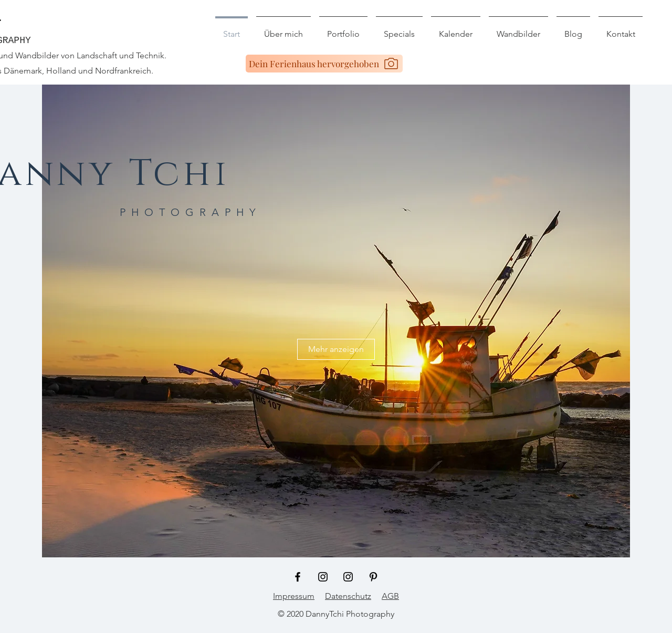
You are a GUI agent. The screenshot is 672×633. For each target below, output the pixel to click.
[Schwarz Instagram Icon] (323, 577)
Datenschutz (348, 596)
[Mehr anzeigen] (336, 349)
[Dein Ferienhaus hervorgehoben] (324, 64)
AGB (390, 596)
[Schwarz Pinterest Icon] (373, 577)
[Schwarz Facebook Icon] (298, 577)
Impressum (294, 596)
